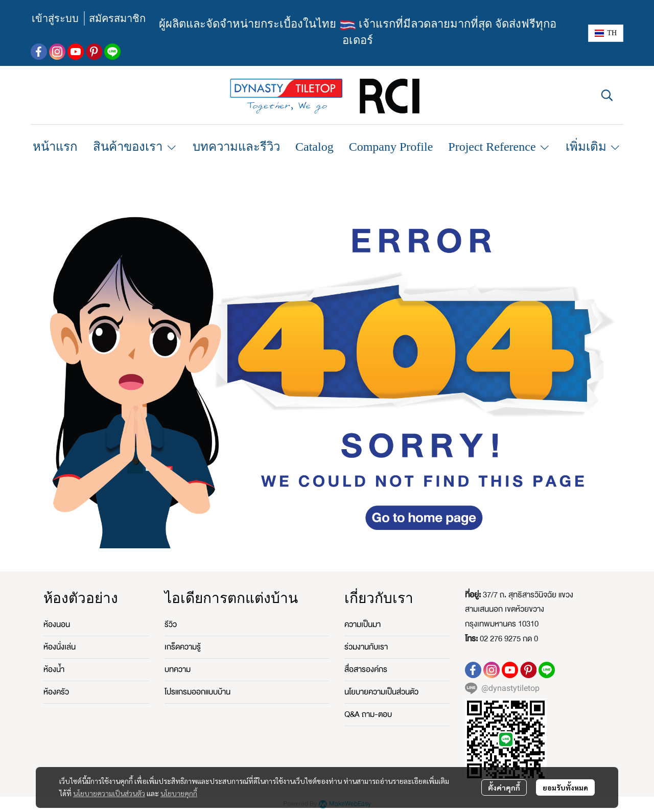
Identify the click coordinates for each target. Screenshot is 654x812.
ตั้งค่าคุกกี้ (504, 787)
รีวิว (171, 624)
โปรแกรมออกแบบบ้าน (197, 692)
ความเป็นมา (363, 624)
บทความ (178, 669)
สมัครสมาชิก (117, 18)
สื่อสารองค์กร (366, 669)
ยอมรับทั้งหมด (565, 787)
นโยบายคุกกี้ (179, 793)
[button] (606, 33)
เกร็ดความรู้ (183, 647)
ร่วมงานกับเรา (366, 647)
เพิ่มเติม (593, 147)
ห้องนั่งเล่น (60, 647)
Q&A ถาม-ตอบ (368, 714)
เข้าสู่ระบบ (55, 18)
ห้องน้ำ (54, 669)
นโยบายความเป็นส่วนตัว (109, 793)
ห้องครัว (56, 692)
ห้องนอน (57, 624)
